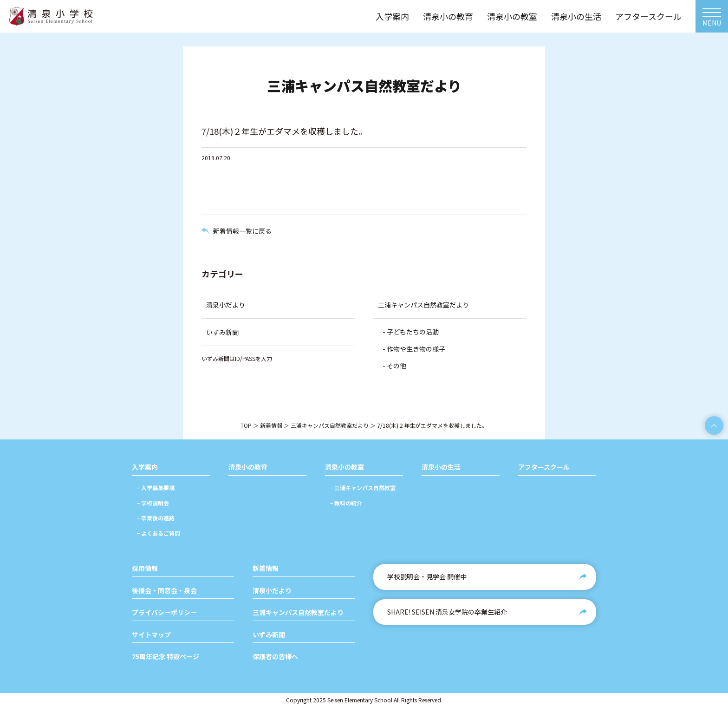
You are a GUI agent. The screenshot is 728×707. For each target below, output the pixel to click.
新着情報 (271, 425)
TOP (246, 425)
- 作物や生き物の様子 (414, 349)
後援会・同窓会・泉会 (164, 591)
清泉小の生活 (441, 467)
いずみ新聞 (222, 332)
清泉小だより (226, 305)
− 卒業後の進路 (156, 518)
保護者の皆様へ (275, 657)
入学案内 (145, 467)
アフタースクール (544, 467)
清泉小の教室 (344, 467)
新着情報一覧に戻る (242, 231)
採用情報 (145, 568)
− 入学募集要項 (156, 488)
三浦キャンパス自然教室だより (423, 305)
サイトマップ (151, 635)
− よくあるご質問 (158, 533)
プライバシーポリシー (164, 612)
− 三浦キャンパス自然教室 (363, 488)
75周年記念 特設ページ (166, 657)
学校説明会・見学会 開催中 (427, 576)
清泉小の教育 (248, 467)
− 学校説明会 (153, 503)
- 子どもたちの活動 (411, 332)
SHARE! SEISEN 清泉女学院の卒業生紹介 (447, 612)
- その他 (394, 366)
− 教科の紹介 (346, 503)
